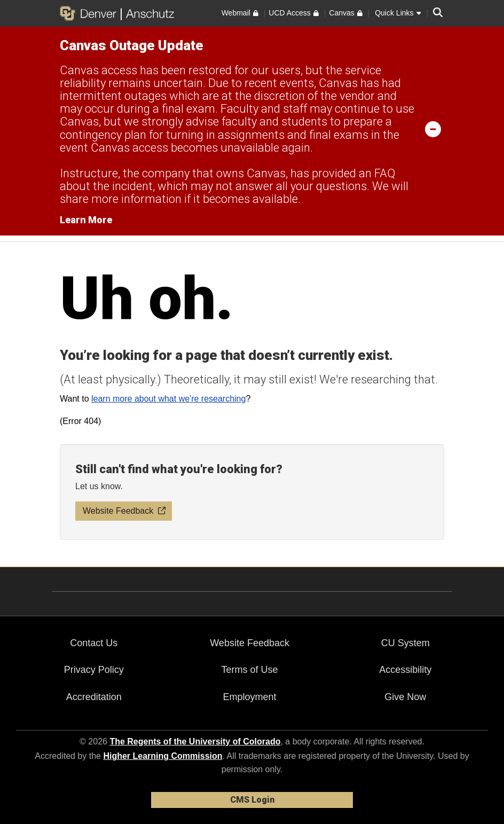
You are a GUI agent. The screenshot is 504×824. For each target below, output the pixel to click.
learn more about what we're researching (168, 399)
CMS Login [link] (252, 800)
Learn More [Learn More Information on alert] (86, 220)
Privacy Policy (94, 670)
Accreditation (94, 697)
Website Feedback (250, 643)
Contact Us (94, 643)
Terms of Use (250, 670)
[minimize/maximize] (433, 129)
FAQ (385, 173)
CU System (405, 643)
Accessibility (405, 670)
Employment (250, 697)
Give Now (405, 697)
